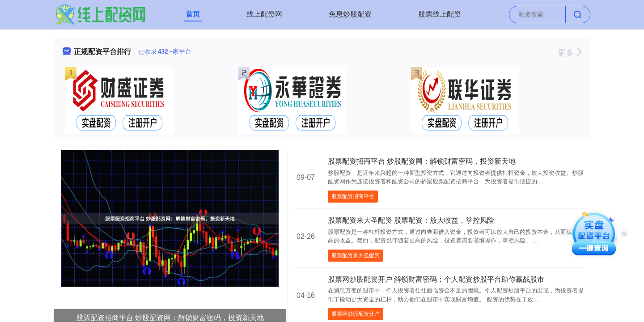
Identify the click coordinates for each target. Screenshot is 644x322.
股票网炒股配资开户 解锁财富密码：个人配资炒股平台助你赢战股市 (436, 279)
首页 (193, 14)
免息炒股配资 (350, 14)
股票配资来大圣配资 (356, 255)
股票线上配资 (440, 14)
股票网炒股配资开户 (356, 314)
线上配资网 (264, 14)
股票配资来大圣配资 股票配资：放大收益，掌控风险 (411, 220)
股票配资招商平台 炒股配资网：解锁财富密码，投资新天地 (422, 161)
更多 (570, 53)
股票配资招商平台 (353, 196)
